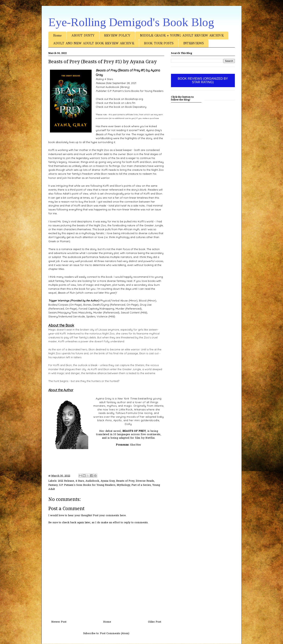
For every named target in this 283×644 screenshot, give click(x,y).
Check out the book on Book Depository (121, 107)
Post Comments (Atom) (115, 633)
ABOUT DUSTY (83, 35)
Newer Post (59, 622)
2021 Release (66, 481)
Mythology (123, 485)
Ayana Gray (108, 481)
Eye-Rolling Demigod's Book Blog (131, 22)
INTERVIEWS (193, 43)
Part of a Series (141, 485)
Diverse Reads (145, 481)
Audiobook (92, 481)
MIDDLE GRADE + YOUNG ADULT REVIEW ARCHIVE (182, 35)
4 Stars (80, 481)
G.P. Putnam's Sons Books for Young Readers (87, 485)
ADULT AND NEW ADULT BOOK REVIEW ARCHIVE (94, 43)
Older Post (155, 622)
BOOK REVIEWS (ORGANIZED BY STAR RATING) (203, 80)
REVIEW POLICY (117, 35)
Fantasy (53, 485)
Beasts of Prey (125, 481)
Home (57, 35)
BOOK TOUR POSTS (159, 43)
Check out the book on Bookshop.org (119, 99)
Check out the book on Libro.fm (116, 103)
